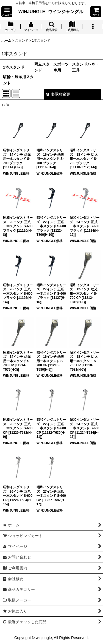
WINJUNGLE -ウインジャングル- (51, 12)
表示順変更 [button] (58, 94)
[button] (7, 12)
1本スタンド (14, 67)
